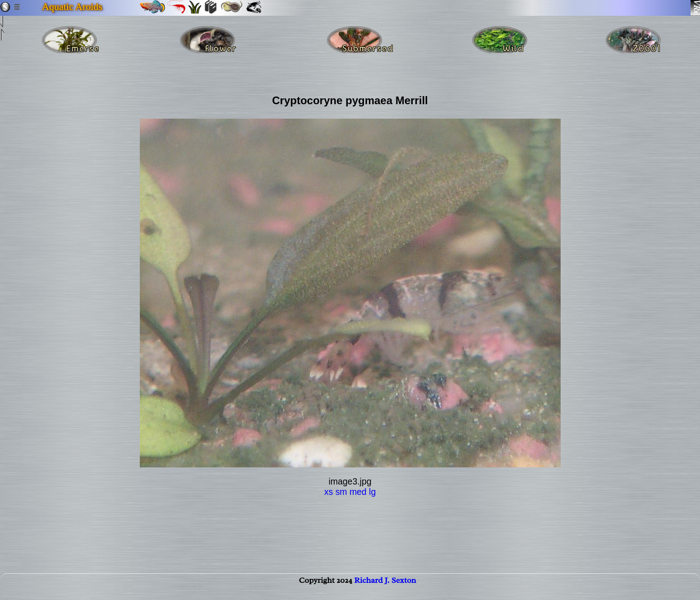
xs (329, 492)
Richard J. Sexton (385, 589)
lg (372, 492)
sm (341, 492)
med (358, 492)
